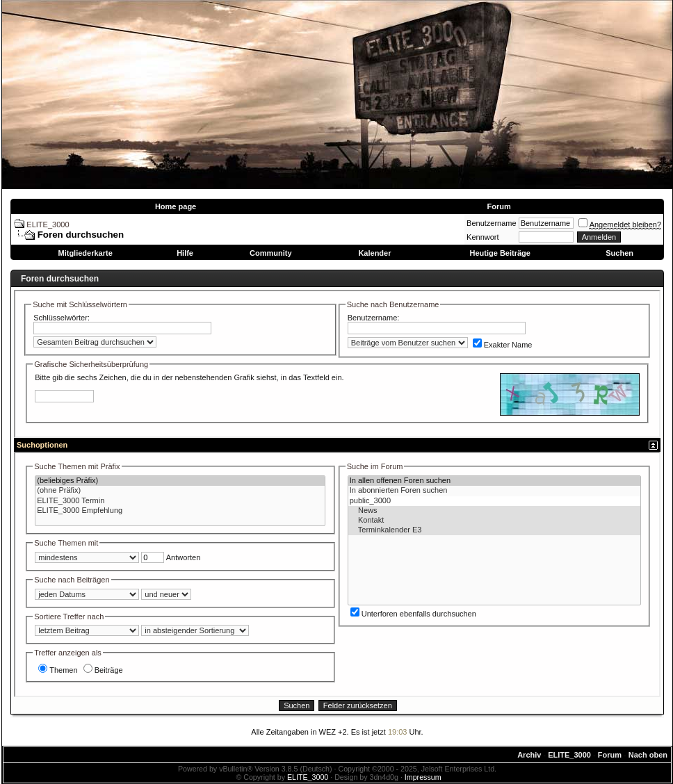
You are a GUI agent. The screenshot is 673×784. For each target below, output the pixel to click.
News (494, 511)
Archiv (529, 755)
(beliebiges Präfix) (180, 481)
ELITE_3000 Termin (180, 501)
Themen (58, 670)
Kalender (374, 253)
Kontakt (494, 521)
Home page (176, 206)
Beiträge (103, 670)
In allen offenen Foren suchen (494, 481)
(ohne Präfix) (180, 491)
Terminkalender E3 (494, 530)
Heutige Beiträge (500, 253)
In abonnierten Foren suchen (494, 491)
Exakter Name (503, 345)
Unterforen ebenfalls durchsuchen (413, 614)
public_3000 (494, 501)
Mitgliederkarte (86, 253)
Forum (498, 206)
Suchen (619, 253)
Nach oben (648, 755)
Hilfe (185, 253)
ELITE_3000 (48, 224)
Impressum (423, 777)
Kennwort (483, 237)
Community (271, 253)
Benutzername (492, 223)
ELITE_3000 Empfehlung (180, 511)
